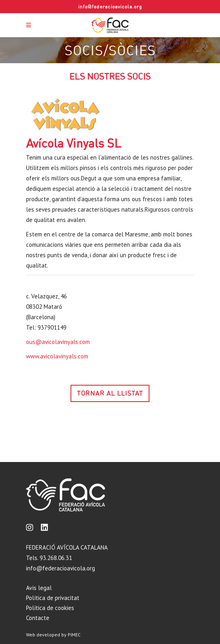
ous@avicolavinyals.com (58, 342)
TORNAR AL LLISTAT (110, 393)
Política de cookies (50, 608)
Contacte (38, 618)
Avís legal (39, 588)
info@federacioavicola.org (110, 7)
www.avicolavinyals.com (57, 356)
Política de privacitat (53, 598)
